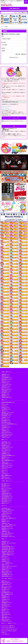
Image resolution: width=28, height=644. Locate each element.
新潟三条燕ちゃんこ (6, 502)
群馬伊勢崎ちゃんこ (6, 442)
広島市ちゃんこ (5, 601)
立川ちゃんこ (5, 406)
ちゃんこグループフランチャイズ (9, 629)
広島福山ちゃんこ (6, 591)
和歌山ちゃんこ (5, 545)
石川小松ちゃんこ (6, 483)
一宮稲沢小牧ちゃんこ (7, 513)
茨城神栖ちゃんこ (6, 454)
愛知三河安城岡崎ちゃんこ (8, 510)
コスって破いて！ (6, 634)
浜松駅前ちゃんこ (6, 523)
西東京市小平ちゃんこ (7, 467)
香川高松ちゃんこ (6, 589)
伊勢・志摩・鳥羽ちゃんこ (8, 533)
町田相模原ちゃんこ (6, 421)
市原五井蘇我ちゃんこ (7, 464)
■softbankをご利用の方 (6, 109)
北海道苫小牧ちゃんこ (7, 397)
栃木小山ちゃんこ (6, 419)
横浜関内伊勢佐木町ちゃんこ (8, 402)
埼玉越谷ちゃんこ (6, 445)
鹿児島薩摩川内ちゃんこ (7, 593)
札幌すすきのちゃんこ (7, 389)
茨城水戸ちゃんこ (6, 407)
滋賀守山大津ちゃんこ (7, 571)
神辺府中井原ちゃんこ (7, 621)
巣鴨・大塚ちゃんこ (6, 478)
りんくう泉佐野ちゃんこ (7, 563)
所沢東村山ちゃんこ (6, 449)
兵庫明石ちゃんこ (6, 559)
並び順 (3, 48)
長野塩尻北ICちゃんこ (7, 498)
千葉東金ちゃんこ (6, 430)
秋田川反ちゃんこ (6, 381)
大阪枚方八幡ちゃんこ (7, 568)
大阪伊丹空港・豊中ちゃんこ (8, 548)
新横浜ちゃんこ (5, 459)
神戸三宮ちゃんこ (6, 558)
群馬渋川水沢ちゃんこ (7, 432)
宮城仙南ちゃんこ (6, 374)
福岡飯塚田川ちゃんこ (7, 603)
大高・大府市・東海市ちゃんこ (9, 525)
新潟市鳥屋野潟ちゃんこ (7, 497)
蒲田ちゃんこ (5, 472)
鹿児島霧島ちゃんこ (6, 588)
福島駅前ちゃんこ (6, 396)
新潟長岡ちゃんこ (6, 490)
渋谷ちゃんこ (5, 470)
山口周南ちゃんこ (6, 599)
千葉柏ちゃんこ (5, 462)
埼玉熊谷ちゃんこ (6, 417)
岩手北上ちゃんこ (6, 387)
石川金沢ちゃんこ (6, 487)
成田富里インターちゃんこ (8, 412)
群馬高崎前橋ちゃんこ (7, 414)
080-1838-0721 (14, 8)
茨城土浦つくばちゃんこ (7, 434)
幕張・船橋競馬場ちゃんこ (8, 460)
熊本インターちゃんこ (7, 586)
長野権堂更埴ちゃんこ (7, 495)
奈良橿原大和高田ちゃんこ (8, 546)
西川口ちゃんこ (5, 404)
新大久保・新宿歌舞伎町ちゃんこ (9, 424)
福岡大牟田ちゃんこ (6, 617)
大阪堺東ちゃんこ (6, 561)
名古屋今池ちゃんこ (6, 508)
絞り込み (4, 42)
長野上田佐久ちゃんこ (7, 500)
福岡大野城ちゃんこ (6, 606)
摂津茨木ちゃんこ (6, 569)
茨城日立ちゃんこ (6, 477)
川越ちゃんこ (5, 411)
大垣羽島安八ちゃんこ (7, 511)
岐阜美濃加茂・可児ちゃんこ (8, 536)
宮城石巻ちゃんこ (6, 376)
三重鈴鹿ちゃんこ (6, 531)
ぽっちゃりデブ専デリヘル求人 (9, 631)
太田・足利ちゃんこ (6, 450)
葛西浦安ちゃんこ (6, 457)
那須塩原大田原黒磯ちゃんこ (8, 455)
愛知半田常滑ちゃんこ (7, 535)
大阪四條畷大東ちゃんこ (7, 574)
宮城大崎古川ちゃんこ (7, 379)
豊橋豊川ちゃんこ (6, 521)
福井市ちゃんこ (5, 503)
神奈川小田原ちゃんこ (7, 435)
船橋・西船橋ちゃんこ (7, 475)
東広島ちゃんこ (5, 611)
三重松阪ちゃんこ (6, 530)
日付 (3, 36)
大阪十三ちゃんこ (6, 564)
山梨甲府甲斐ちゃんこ (7, 493)
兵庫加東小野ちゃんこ (7, 573)
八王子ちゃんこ (5, 474)
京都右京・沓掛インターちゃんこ (9, 566)
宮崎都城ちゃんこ (6, 596)
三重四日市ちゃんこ (6, 516)
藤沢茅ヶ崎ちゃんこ (6, 444)
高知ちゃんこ (5, 608)
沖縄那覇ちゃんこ (6, 598)
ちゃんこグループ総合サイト (8, 626)
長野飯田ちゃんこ (6, 492)
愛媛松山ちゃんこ (6, 581)
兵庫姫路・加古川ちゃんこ (8, 553)
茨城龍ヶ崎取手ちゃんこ (7, 447)
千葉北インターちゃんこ (7, 465)
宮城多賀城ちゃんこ (6, 391)
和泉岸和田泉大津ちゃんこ (8, 549)
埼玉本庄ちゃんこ (6, 426)
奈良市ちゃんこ (5, 556)
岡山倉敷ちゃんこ (6, 609)
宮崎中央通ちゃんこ (6, 614)
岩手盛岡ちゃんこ (6, 392)
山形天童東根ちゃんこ (7, 378)
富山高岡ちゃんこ (6, 485)
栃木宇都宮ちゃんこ (6, 416)
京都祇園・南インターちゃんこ (9, 543)
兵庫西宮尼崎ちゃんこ (7, 576)
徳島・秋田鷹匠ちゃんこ (7, 594)
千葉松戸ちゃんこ (6, 437)
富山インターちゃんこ (7, 488)
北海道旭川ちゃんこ (6, 386)
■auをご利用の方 (5, 108)
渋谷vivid (4, 632)
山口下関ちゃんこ (6, 604)
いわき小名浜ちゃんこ (7, 384)
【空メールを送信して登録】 (14, 118)
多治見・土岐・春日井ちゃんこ (9, 518)
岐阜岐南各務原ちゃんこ (7, 526)
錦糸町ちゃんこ (5, 429)
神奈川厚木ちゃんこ (6, 422)
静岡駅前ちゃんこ (6, 520)
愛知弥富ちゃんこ (6, 515)
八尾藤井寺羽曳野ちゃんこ (8, 555)
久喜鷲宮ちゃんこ (6, 452)
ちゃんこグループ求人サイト (8, 627)
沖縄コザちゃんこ (6, 619)
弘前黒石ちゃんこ (6, 382)
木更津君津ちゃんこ (6, 427)
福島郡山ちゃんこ (6, 394)
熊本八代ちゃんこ (6, 612)
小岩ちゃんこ (5, 468)
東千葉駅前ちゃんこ (6, 409)
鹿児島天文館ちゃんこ (7, 583)
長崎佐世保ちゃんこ (6, 584)
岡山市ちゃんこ (5, 616)
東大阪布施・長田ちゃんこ (8, 551)
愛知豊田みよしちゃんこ (7, 528)
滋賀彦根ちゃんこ (6, 541)
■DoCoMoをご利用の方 (6, 106)
